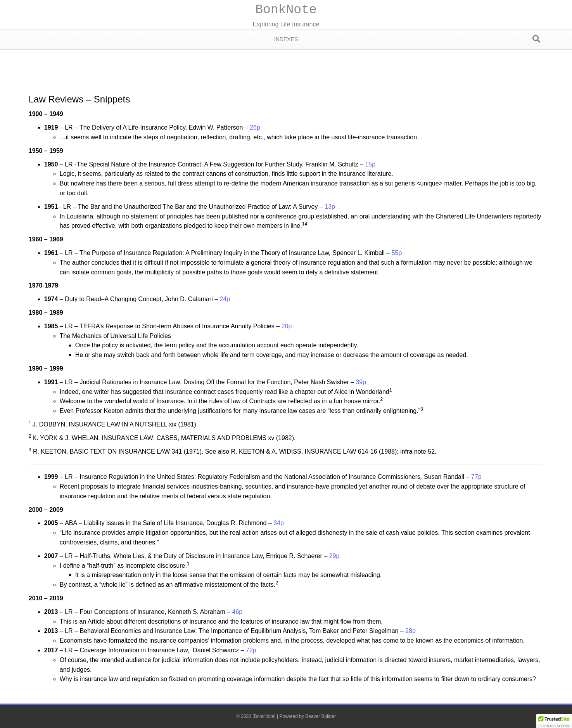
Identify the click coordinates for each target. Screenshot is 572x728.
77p (476, 477)
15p (370, 164)
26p (255, 127)
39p (361, 382)
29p (334, 556)
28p (410, 631)
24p (225, 299)
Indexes (286, 39)
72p (251, 650)
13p (330, 207)
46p (238, 612)
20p (287, 326)
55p (397, 253)
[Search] (536, 39)
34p (279, 523)
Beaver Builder (321, 716)
